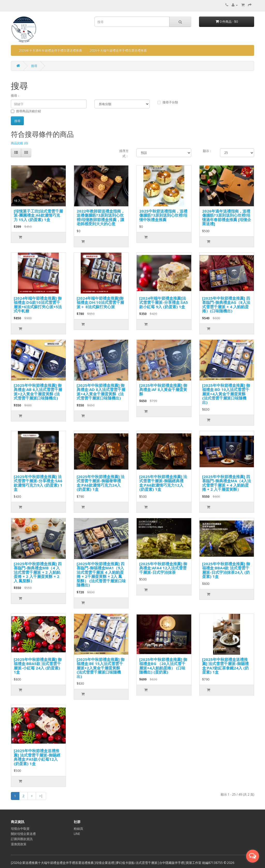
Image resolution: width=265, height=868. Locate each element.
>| (41, 796)
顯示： (208, 151)
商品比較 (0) (19, 143)
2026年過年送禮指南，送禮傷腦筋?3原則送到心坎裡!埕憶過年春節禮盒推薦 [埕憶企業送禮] (227, 217)
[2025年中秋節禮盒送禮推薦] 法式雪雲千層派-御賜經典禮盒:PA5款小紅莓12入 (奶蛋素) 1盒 (37, 757)
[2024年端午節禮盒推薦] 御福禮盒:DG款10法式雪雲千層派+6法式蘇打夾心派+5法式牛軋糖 (38, 305)
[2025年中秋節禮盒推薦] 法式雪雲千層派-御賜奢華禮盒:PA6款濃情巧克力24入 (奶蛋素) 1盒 (101, 483)
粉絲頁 (78, 829)
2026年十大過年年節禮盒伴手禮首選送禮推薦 (50, 50)
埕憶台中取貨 (20, 829)
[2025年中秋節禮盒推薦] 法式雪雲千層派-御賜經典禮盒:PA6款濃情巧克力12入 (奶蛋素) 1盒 (163, 483)
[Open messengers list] (253, 856)
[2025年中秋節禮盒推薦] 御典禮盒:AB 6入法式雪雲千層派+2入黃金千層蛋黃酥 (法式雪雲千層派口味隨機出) (38, 392)
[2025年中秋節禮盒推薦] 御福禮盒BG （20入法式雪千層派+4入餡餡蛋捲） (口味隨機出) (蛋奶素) (163, 666)
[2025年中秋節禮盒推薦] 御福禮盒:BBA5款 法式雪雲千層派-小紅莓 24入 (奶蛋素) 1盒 (38, 666)
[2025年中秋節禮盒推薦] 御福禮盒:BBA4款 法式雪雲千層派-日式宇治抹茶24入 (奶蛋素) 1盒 (226, 570)
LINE (77, 834)
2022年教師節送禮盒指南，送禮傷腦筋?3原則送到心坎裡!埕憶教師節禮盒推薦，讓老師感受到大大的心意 (101, 217)
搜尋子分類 (168, 102)
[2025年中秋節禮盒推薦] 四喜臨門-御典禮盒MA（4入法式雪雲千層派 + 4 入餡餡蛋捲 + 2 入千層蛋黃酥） (227, 483)
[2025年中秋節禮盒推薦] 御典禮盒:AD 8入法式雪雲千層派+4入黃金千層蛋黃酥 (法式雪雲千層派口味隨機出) (101, 392)
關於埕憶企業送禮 (23, 834)
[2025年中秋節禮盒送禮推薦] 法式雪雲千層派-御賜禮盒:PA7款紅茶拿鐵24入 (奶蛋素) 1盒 (225, 666)
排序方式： (124, 153)
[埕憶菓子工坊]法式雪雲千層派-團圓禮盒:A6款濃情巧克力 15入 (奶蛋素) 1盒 (38, 215)
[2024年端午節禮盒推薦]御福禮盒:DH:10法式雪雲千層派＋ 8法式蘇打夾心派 (100, 302)
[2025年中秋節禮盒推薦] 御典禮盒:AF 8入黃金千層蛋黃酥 (163, 390)
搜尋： (16, 96)
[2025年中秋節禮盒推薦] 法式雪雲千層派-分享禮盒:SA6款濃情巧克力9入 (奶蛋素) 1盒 (38, 483)
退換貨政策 (19, 844)
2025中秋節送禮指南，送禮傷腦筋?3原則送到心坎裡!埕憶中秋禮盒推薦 (163, 215)
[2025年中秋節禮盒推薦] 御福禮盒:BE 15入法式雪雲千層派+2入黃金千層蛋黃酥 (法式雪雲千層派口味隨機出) (101, 668)
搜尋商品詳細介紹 (26, 111)
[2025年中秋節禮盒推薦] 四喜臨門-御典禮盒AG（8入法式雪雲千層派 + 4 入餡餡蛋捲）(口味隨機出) (226, 305)
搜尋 (34, 66)
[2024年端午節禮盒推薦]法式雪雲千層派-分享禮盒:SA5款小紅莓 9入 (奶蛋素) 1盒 (164, 302)
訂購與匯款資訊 (22, 839)
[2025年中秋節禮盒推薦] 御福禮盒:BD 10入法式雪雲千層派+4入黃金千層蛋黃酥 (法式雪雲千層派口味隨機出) (226, 394)
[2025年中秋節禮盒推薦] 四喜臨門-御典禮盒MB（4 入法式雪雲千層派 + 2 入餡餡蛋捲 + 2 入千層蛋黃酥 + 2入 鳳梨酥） (38, 572)
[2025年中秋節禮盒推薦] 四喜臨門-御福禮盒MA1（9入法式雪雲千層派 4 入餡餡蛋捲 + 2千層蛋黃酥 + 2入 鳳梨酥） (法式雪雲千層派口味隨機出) (101, 574)
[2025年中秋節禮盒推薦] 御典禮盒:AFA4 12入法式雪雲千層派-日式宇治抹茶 (163, 568)
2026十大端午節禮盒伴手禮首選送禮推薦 (118, 50)
